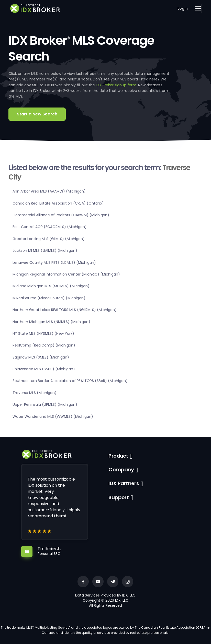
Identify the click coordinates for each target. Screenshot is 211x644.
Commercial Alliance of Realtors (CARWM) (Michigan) (61, 215)
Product (118, 456)
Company (121, 470)
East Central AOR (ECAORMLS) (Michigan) (50, 227)
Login (183, 8)
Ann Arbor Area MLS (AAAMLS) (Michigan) (49, 191)
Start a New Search (37, 114)
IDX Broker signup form (116, 85)
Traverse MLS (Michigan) (35, 393)
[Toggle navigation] (198, 8)
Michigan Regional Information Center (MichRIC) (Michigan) (66, 274)
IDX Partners (124, 483)
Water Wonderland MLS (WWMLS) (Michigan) (53, 416)
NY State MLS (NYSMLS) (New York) (43, 333)
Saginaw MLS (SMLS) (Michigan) (41, 357)
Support (119, 497)
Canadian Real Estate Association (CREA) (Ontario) (58, 203)
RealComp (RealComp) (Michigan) (44, 345)
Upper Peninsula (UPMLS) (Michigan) (45, 404)
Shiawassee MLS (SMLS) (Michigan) (44, 369)
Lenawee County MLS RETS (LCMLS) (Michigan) (54, 263)
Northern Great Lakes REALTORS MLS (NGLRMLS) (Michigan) (65, 310)
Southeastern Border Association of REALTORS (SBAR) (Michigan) (70, 381)
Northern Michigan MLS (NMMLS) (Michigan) (51, 322)
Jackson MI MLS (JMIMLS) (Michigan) (45, 251)
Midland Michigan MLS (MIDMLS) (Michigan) (51, 286)
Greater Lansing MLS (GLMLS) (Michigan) (49, 239)
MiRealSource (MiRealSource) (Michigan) (49, 298)
